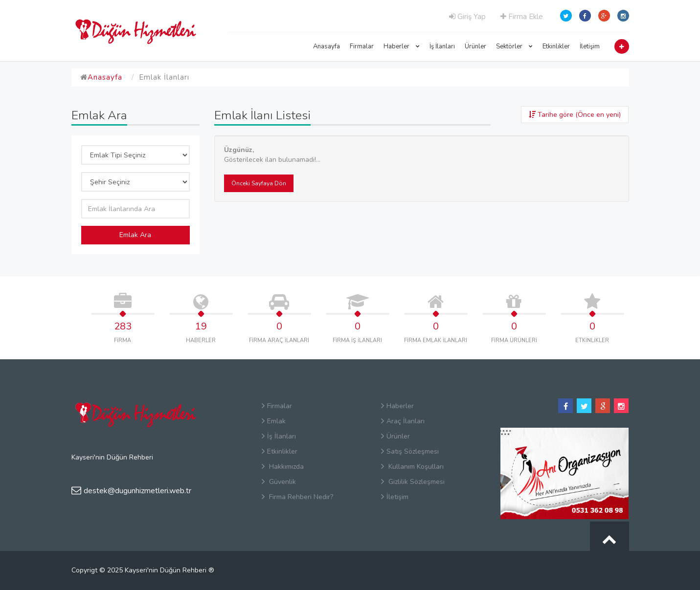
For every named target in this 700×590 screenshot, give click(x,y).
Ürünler (475, 46)
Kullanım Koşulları (412, 467)
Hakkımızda (283, 467)
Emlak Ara (135, 235)
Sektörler (514, 46)
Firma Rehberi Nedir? (297, 497)
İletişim (590, 46)
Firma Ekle (522, 17)
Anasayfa (327, 46)
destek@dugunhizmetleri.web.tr (131, 491)
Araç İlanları (403, 421)
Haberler (402, 46)
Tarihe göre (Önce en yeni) (575, 115)
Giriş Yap (467, 17)
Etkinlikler (556, 46)
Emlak (274, 421)
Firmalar (362, 46)
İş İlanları (442, 46)
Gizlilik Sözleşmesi (413, 482)
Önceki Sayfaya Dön (259, 183)
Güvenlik (279, 482)
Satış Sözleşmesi (410, 451)
